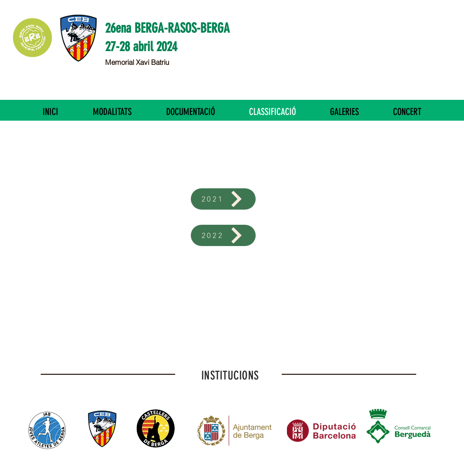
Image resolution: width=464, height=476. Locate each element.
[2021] (223, 199)
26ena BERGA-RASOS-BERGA (167, 28)
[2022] (223, 235)
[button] (112, 112)
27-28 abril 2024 (141, 47)
